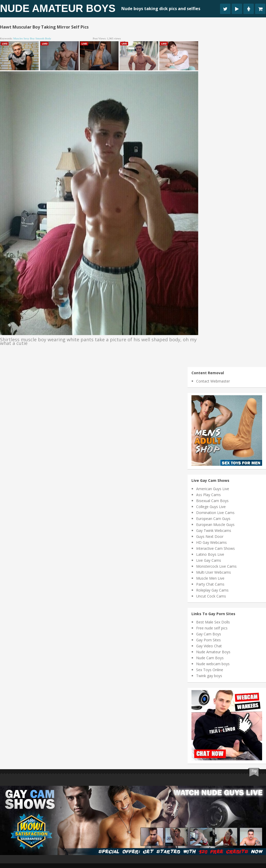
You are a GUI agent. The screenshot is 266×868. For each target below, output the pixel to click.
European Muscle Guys (215, 525)
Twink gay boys (209, 676)
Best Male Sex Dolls (213, 622)
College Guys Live (211, 507)
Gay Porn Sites (208, 640)
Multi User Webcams (214, 572)
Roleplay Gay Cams (212, 590)
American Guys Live (213, 489)
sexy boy (29, 38)
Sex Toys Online (210, 670)
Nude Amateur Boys (58, 8)
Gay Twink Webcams (214, 530)
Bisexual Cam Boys (212, 501)
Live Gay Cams (209, 560)
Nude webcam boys (213, 664)
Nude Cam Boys (210, 658)
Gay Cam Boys (209, 634)
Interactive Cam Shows (215, 548)
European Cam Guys (213, 519)
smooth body (43, 38)
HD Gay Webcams (211, 542)
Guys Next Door (210, 536)
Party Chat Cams (210, 584)
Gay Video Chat (209, 646)
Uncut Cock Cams (211, 596)
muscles (18, 38)
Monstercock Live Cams (216, 566)
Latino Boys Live (210, 554)
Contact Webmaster (213, 381)
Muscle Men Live (210, 578)
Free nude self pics (212, 628)
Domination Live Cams (215, 513)
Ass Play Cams (208, 495)
